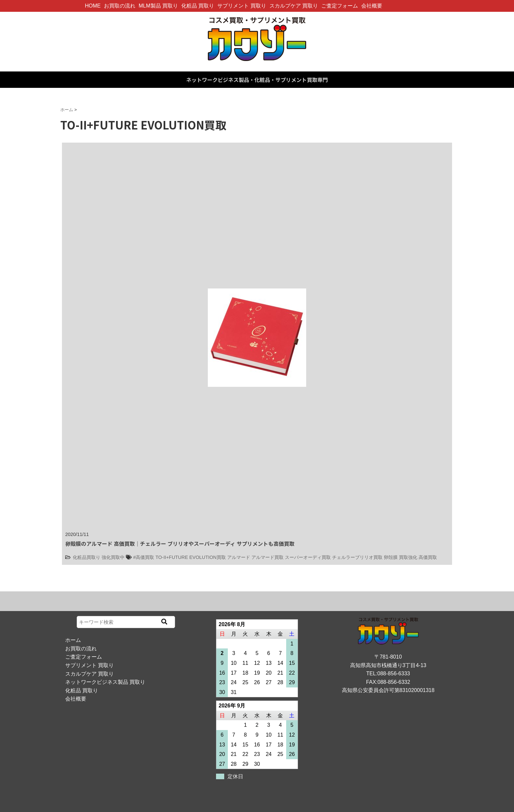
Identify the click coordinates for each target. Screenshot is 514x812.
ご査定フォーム (340, 6)
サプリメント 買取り (242, 6)
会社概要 (372, 6)
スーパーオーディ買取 (308, 557)
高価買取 (428, 557)
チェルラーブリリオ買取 (357, 557)
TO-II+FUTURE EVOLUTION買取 (190, 557)
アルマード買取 (267, 557)
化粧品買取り (87, 557)
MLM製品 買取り (158, 6)
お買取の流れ (120, 6)
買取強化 (408, 557)
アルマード (239, 557)
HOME (93, 6)
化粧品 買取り (198, 6)
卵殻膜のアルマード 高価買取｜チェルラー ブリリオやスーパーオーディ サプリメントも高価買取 (180, 544)
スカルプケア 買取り (294, 6)
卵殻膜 (391, 557)
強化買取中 (113, 557)
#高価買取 (144, 557)
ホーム (73, 640)
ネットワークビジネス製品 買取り (105, 682)
